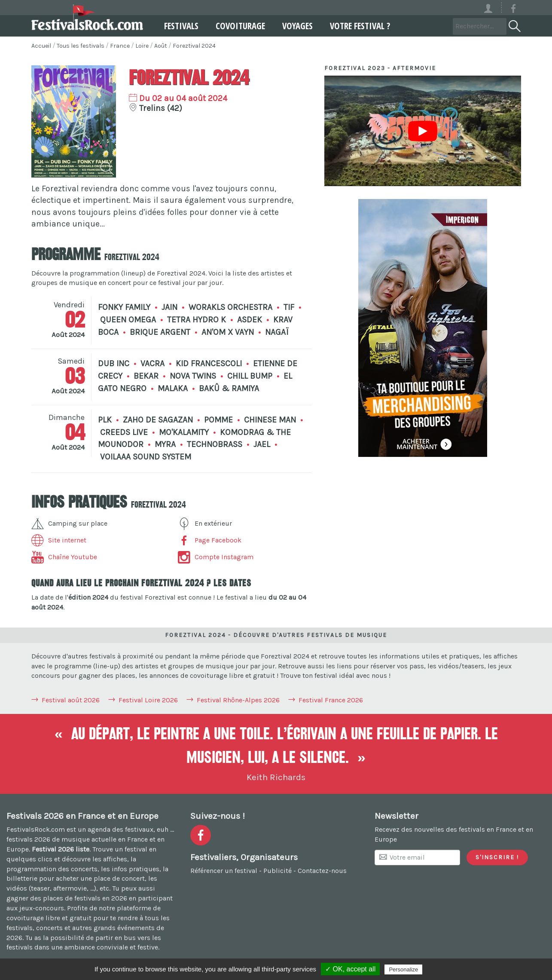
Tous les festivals (81, 46)
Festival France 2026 (331, 700)
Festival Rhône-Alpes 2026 (238, 700)
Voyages (294, 26)
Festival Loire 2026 (148, 700)
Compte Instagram (216, 557)
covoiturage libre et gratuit (49, 918)
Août (161, 46)
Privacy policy (445, 969)
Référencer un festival (224, 871)
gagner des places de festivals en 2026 (67, 898)
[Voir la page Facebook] (513, 10)
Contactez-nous (322, 871)
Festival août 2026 (71, 700)
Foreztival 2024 (194, 46)
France (120, 46)
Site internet (59, 540)
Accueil (41, 46)
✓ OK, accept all (350, 969)
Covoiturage (236, 26)
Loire (142, 46)
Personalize (403, 969)
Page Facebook (210, 540)
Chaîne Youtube (64, 557)
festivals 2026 (28, 839)
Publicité (278, 871)
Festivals (177, 26)
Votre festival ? (356, 26)
